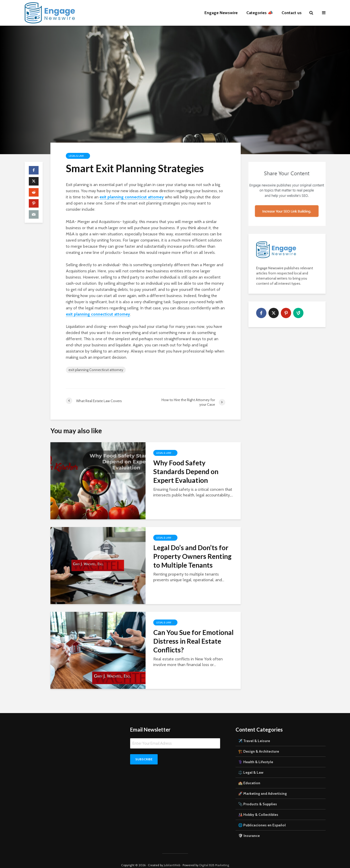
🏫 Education (249, 774)
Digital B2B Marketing (214, 856)
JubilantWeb (172, 856)
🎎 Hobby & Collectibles (258, 806)
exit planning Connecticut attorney (96, 370)
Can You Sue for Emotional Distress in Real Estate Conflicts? (193, 641)
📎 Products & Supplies (258, 795)
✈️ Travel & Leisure (254, 732)
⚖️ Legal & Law (251, 764)
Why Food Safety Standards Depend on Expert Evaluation (186, 472)
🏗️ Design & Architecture (259, 743)
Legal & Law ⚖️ (78, 156)
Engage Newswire (221, 13)
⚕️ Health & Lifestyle (256, 753)
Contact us (292, 13)
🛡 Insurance (249, 827)
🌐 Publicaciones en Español (262, 816)
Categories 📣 (260, 13)
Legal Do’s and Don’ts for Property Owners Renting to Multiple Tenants (192, 556)
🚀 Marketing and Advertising (262, 785)
